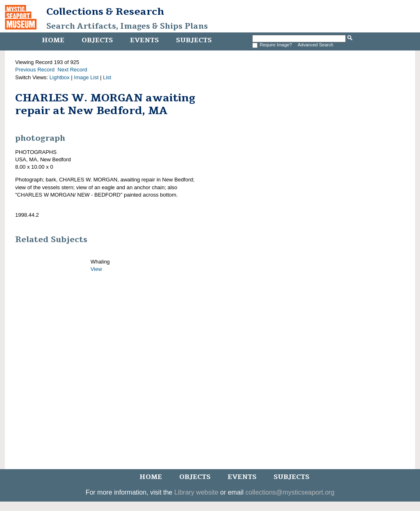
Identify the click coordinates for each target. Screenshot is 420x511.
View (96, 269)
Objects (97, 40)
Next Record (72, 70)
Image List (86, 77)
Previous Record (35, 70)
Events (144, 40)
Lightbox (60, 77)
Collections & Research (105, 11)
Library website (196, 492)
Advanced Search (316, 45)
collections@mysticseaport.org (290, 492)
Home (53, 40)
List (107, 77)
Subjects (194, 40)
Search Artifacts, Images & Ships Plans (127, 26)
